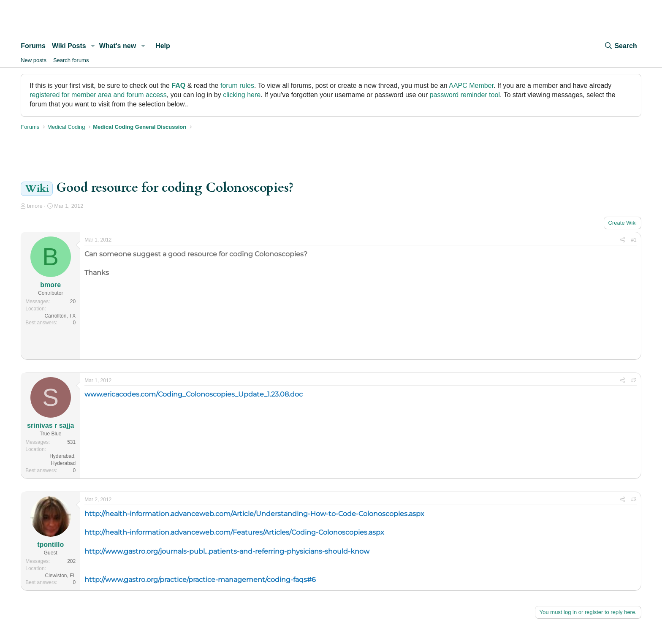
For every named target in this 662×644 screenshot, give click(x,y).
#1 (634, 240)
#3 (634, 500)
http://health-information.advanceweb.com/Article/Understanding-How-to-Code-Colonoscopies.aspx (254, 514)
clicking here (242, 95)
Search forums (71, 60)
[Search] (620, 46)
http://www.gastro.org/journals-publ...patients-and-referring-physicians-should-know (227, 551)
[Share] (623, 240)
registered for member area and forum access (98, 95)
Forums (33, 46)
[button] (93, 46)
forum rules (237, 86)
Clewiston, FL (61, 576)
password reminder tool (465, 95)
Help (163, 46)
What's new (118, 46)
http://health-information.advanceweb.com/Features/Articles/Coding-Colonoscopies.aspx (234, 532)
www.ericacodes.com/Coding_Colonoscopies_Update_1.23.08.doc (194, 394)
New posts (34, 60)
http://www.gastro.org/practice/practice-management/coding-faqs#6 (200, 580)
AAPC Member (471, 86)
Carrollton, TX (60, 316)
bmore (35, 206)
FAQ (178, 86)
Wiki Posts (69, 46)
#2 (634, 380)
